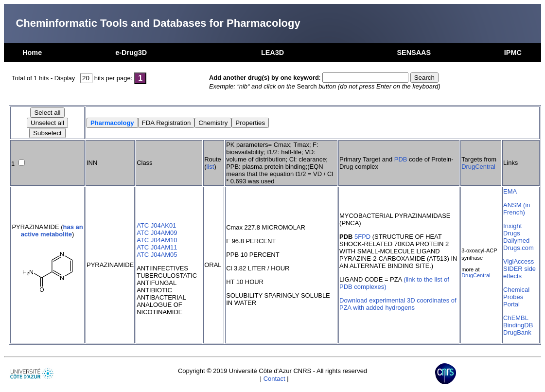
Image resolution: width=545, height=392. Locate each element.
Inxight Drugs (512, 230)
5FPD (362, 237)
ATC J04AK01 (156, 225)
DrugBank (517, 332)
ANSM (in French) (517, 209)
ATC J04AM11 (157, 247)
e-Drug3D (131, 53)
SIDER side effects (519, 272)
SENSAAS (414, 53)
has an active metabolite (52, 231)
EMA (510, 191)
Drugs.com (519, 248)
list (211, 167)
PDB (401, 159)
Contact (274, 379)
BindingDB (518, 325)
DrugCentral (478, 167)
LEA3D (272, 53)
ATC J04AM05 (157, 255)
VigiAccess (519, 261)
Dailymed (516, 241)
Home (32, 53)
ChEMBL (516, 318)
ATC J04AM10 (157, 240)
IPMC (513, 53)
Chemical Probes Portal (516, 297)
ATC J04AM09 (157, 233)
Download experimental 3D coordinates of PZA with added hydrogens (398, 304)
